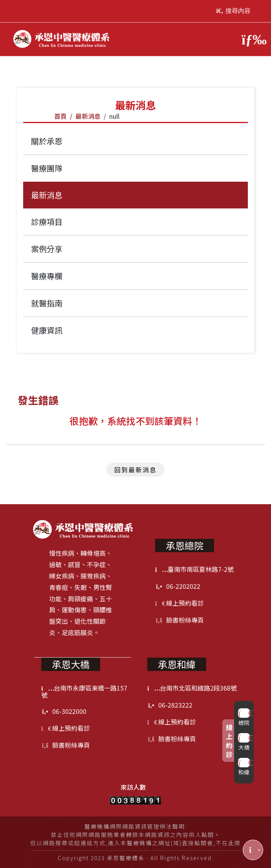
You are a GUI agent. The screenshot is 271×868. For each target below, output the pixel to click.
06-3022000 (64, 711)
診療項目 (47, 222)
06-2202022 (178, 586)
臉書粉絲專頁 (179, 620)
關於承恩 (47, 141)
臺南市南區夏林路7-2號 (194, 569)
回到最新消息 (135, 470)
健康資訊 (47, 330)
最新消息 (88, 116)
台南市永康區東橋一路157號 (84, 691)
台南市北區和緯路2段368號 (192, 688)
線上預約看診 (179, 603)
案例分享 (47, 249)
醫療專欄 (47, 276)
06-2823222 (170, 705)
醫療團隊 (47, 168)
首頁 (60, 116)
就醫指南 (47, 303)
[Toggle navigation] (250, 39)
